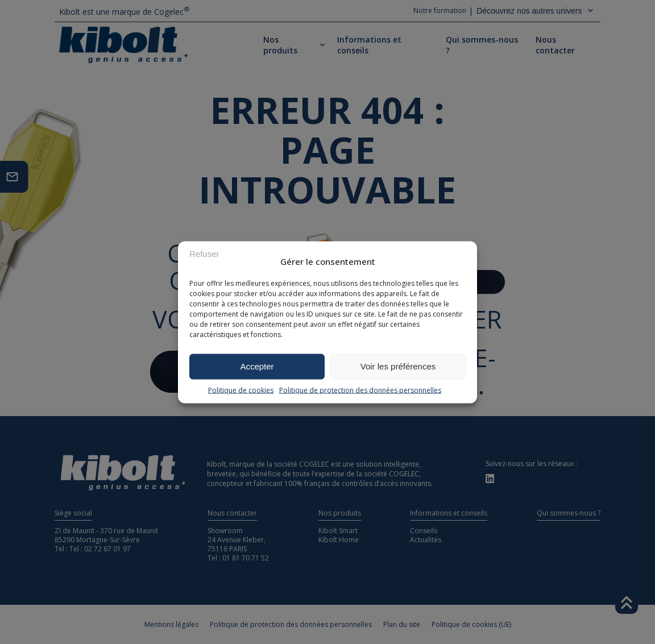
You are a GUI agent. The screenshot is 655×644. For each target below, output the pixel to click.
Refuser (204, 254)
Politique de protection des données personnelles (360, 390)
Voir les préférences (398, 366)
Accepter (257, 366)
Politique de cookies (241, 390)
